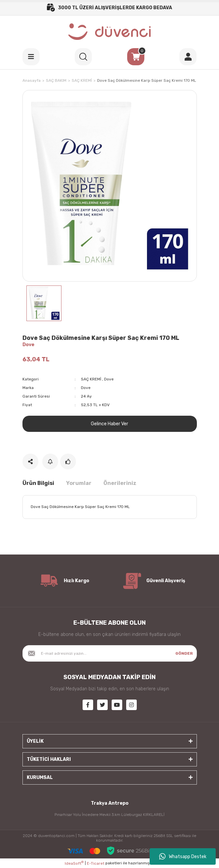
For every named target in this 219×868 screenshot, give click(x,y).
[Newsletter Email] (110, 653)
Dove (28, 345)
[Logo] (110, 32)
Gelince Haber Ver (109, 424)
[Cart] (136, 57)
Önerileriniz (120, 483)
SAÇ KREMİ (91, 379)
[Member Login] (188, 57)
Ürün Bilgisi (38, 483)
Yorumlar (79, 483)
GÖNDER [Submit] (184, 653)
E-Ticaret (96, 863)
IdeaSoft (74, 863)
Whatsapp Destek (183, 856)
